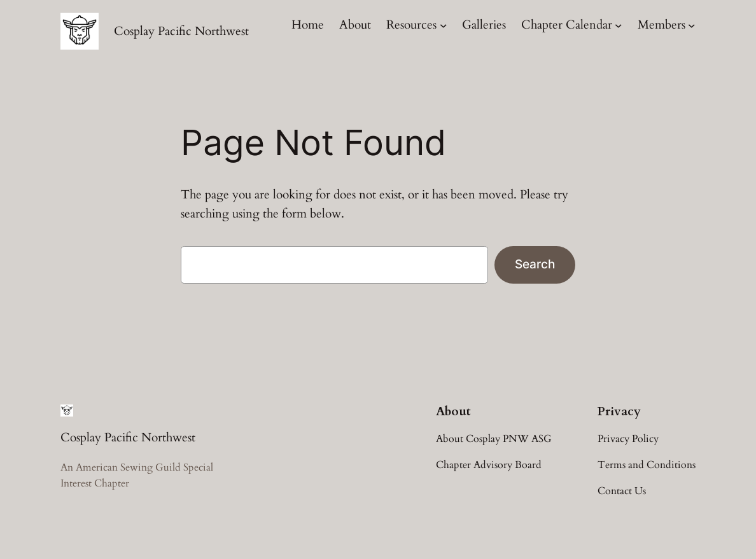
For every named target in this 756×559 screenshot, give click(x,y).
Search (535, 264)
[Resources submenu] (444, 25)
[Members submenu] (692, 25)
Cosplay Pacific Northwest (181, 31)
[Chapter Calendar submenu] (619, 25)
